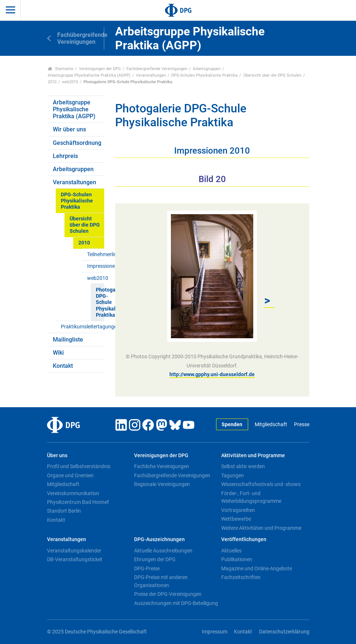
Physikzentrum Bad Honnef (78, 502)
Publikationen (237, 559)
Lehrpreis (65, 156)
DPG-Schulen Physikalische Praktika (204, 75)
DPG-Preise (147, 568)
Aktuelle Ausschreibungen (163, 551)
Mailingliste (68, 340)
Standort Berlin (64, 511)
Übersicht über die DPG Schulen (272, 75)
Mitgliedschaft (271, 425)
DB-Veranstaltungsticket (75, 559)
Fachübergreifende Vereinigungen (157, 69)
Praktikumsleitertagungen (83, 327)
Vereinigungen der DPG (100, 69)
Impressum (215, 632)
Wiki (58, 353)
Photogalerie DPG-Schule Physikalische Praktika (100, 302)
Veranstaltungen (151, 75)
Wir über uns (69, 129)
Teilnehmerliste (96, 254)
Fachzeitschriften (241, 577)
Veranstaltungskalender (74, 551)
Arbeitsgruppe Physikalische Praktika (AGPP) (89, 75)
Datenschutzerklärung (284, 632)
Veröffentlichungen (244, 539)
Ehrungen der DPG (155, 559)
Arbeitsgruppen (207, 69)
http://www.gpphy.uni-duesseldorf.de (212, 374)
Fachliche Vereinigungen (162, 466)
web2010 (70, 82)
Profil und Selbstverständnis (79, 466)
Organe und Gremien (70, 475)
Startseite (61, 69)
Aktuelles (231, 551)
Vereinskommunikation (73, 493)
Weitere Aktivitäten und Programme (261, 528)
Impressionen (96, 266)
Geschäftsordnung (77, 143)
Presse (302, 425)
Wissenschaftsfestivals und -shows (261, 484)
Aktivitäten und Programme (253, 456)
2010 (52, 82)
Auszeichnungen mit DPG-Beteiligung (176, 603)
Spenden (232, 425)
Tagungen (232, 475)
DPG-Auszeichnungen (159, 539)
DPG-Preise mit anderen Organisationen (161, 581)
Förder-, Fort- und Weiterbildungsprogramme (251, 497)
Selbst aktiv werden (243, 466)
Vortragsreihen (238, 510)
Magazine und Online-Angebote (257, 568)
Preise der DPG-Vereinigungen (168, 594)
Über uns (57, 456)
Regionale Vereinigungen (162, 484)
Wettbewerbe (236, 519)
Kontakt (63, 366)
